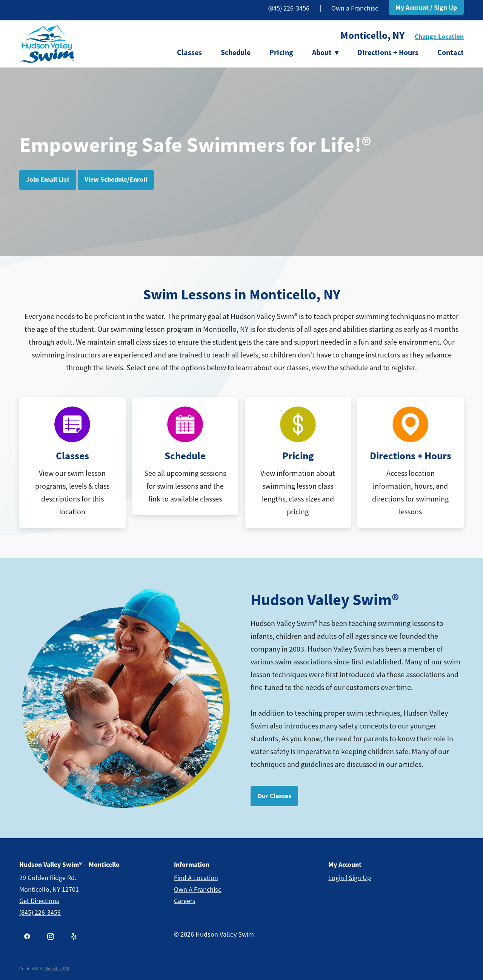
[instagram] (51, 937)
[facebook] (27, 937)
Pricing (281, 52)
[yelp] (74, 937)
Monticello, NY (372, 35)
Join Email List (48, 179)
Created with (44, 969)
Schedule (236, 52)
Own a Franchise (355, 8)
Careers (185, 901)
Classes (189, 52)
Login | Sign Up (350, 878)
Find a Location (196, 878)
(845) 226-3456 (289, 8)
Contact (451, 52)
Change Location (439, 37)
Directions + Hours (388, 52)
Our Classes (274, 796)
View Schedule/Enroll (116, 179)
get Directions (39, 901)
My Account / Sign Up (426, 8)
